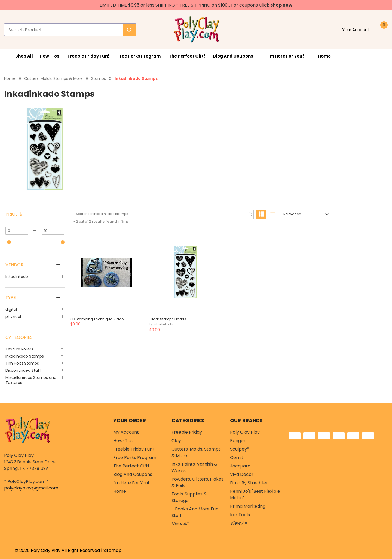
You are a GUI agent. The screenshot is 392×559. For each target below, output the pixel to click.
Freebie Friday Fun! (88, 56)
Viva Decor (242, 474)
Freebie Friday (187, 432)
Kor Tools (240, 515)
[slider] (9, 242)
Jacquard (240, 466)
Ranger (238, 441)
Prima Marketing (248, 506)
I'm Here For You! (289, 56)
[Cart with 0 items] (382, 30)
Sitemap (112, 550)
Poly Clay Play (245, 432)
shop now (281, 5)
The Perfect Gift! (187, 56)
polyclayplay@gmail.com (31, 488)
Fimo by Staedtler (249, 483)
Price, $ (14, 214)
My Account (126, 432)
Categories (19, 337)
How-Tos (50, 56)
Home (324, 56)
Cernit (237, 457)
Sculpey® (240, 449)
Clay (176, 441)
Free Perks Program (139, 56)
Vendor (14, 265)
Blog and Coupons (236, 56)
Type (11, 297)
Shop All (20, 56)
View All (180, 524)
